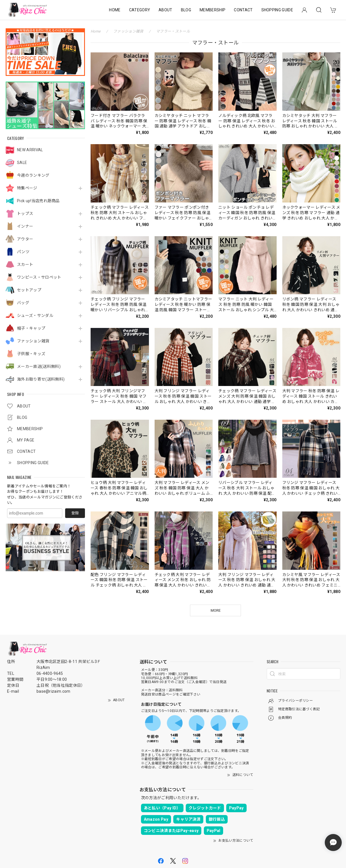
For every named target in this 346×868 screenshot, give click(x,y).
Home (96, 31)
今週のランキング (33, 175)
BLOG (186, 10)
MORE (216, 610)
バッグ (23, 303)
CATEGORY (140, 10)
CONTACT (243, 10)
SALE (22, 163)
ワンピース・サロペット (39, 277)
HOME (115, 10)
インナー (25, 226)
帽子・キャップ (31, 328)
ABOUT (165, 10)
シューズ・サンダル (35, 315)
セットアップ (29, 290)
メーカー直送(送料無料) (39, 366)
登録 (75, 513)
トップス (25, 214)
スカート (25, 265)
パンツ (23, 252)
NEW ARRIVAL (30, 150)
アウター (25, 239)
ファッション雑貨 (33, 341)
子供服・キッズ (31, 354)
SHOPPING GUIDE (277, 10)
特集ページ (27, 188)
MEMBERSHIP (212, 10)
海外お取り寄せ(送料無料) (41, 379)
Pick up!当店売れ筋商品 (38, 201)
